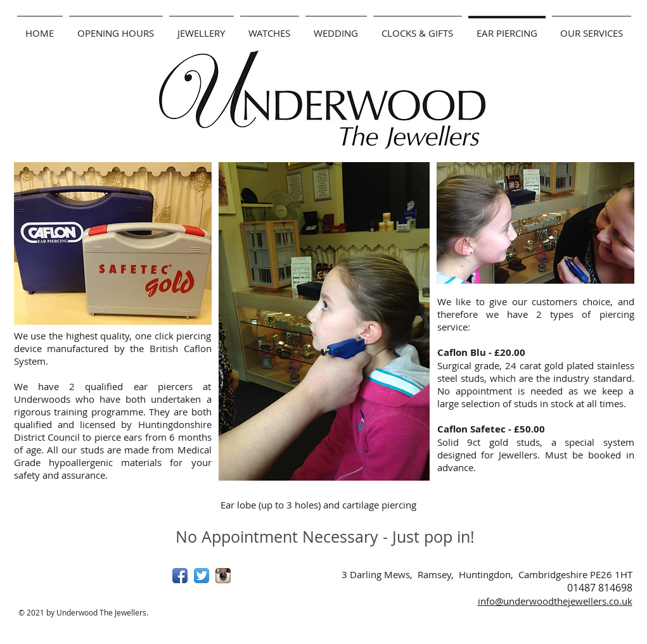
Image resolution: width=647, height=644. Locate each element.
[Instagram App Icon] (223, 576)
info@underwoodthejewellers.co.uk (555, 601)
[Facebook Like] (93, 581)
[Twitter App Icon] (202, 576)
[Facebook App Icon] (180, 576)
